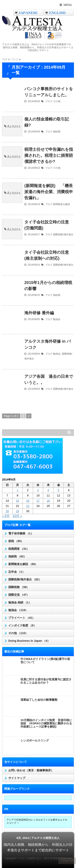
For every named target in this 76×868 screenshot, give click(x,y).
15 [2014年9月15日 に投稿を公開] (18, 501)
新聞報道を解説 (62, 204)
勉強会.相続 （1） (20, 602)
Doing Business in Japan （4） (29, 641)
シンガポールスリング (35, 740)
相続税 (57, 132)
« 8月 (6, 516)
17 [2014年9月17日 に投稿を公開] (38, 501)
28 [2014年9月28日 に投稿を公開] (7, 511)
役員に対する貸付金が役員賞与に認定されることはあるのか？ (46, 681)
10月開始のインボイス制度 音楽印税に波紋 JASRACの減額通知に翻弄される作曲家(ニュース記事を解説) (46, 723)
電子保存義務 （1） (21, 533)
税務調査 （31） (19, 549)
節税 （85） (16, 541)
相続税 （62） (17, 556)
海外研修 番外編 (39, 313)
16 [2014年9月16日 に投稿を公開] (28, 501)
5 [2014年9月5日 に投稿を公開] (59, 490)
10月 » (17, 516)
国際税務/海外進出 (63, 235)
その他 (57, 101)
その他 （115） (18, 633)
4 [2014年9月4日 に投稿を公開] (48, 490)
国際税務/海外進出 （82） (25, 579)
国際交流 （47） (19, 595)
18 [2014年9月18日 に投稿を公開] (48, 501)
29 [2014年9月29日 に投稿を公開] (18, 511)
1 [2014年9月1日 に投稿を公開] (17, 490)
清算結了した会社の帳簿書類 (39, 700)
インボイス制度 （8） (22, 625)
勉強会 (57, 319)
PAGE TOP (68, 861)
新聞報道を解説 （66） (23, 564)
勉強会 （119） (18, 610)
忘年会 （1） (17, 572)
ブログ (49, 101)
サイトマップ (17, 778)
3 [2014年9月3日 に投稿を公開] (38, 490)
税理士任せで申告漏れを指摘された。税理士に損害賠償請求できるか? (49, 155)
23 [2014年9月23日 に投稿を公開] (28, 506)
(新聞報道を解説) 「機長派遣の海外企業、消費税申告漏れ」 (49, 192)
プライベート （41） (22, 618)
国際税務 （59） (19, 587)
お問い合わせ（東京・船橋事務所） (31, 770)
